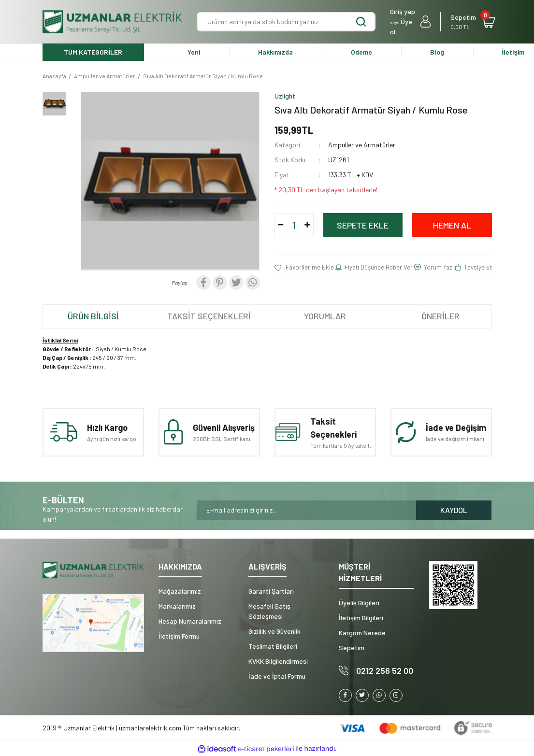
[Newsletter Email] (306, 510)
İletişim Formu (179, 636)
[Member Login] (410, 22)
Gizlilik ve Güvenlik (274, 631)
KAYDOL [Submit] (454, 510)
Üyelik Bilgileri (359, 603)
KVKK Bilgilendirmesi (278, 661)
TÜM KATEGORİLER (93, 52)
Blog (437, 52)
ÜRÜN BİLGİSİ (93, 316)
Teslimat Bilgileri (273, 646)
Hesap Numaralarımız (190, 621)
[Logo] (113, 22)
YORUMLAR (325, 316)
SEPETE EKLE (363, 225)
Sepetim (352, 648)
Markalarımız (177, 606)
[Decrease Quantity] (281, 225)
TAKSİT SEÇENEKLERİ (209, 316)
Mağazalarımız (180, 591)
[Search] (286, 22)
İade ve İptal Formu (277, 676)
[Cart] (471, 22)
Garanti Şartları (271, 591)
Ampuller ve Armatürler (362, 145)
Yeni (194, 52)
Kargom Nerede (362, 633)
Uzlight (285, 96)
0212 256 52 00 (385, 670)
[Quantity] (294, 225)
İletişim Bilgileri (361, 618)
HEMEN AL (452, 225)
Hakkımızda (275, 52)
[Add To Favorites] (304, 268)
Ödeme (361, 52)
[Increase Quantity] (307, 225)
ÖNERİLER (440, 316)
